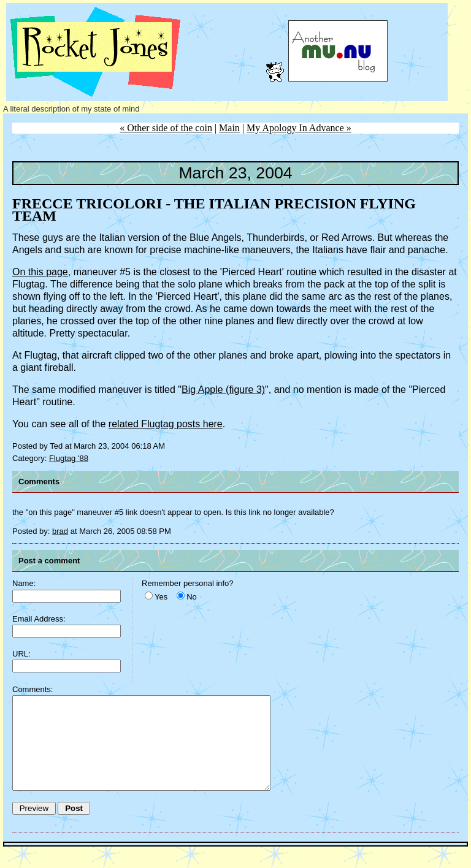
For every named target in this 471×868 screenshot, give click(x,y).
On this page (40, 272)
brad (60, 531)
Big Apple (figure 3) (223, 390)
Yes (161, 597)
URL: (21, 654)
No (192, 597)
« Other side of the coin (166, 128)
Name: (24, 583)
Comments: (33, 689)
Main (229, 128)
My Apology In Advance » (299, 128)
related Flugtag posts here (166, 424)
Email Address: (39, 619)
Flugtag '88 (69, 458)
